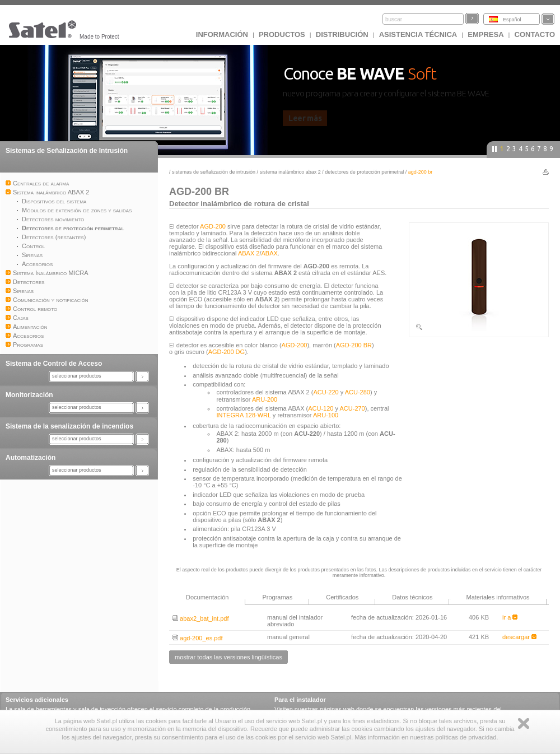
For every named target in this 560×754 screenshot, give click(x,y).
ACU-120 (321, 408)
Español (512, 20)
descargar (519, 637)
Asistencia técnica (418, 34)
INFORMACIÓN (222, 34)
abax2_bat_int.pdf (200, 618)
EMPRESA (486, 34)
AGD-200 (213, 226)
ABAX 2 (249, 253)
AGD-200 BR (354, 345)
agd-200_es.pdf (197, 638)
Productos (282, 34)
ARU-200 (265, 399)
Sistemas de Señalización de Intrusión (67, 151)
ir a (510, 617)
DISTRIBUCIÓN (342, 34)
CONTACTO (535, 34)
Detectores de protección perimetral (365, 172)
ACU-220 (326, 392)
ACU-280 (358, 392)
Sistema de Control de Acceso (54, 364)
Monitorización (29, 395)
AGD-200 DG (227, 352)
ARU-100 (326, 415)
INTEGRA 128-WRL (243, 415)
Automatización (31, 458)
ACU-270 (353, 408)
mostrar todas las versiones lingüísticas (228, 657)
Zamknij (524, 723)
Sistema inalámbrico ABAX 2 (290, 172)
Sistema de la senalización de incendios (69, 426)
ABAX (270, 253)
